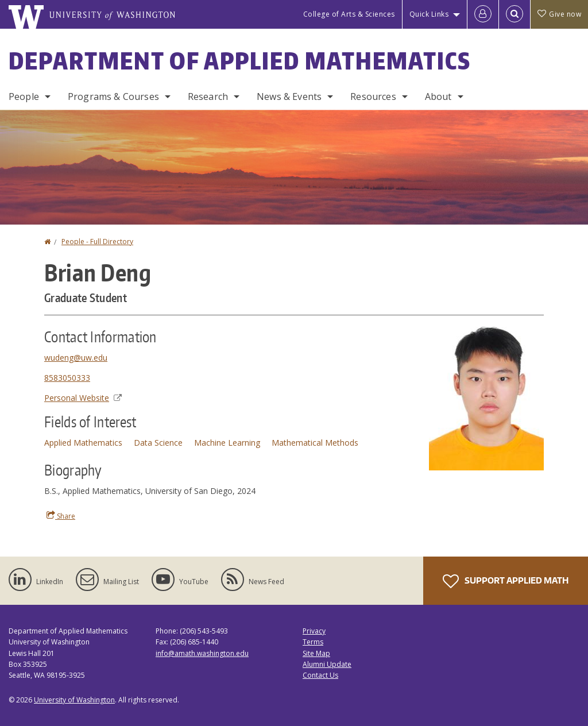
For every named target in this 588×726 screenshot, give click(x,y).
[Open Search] (514, 14)
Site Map (316, 653)
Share (61, 516)
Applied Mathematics (83, 443)
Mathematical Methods (315, 443)
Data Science (158, 443)
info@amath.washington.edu (202, 653)
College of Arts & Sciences (349, 14)
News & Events (289, 96)
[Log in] (483, 14)
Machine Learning (227, 443)
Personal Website (83, 398)
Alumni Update (327, 664)
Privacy (314, 631)
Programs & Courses (113, 96)
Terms (313, 642)
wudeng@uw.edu (76, 358)
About (438, 96)
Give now (559, 14)
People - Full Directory (97, 242)
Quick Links (429, 14)
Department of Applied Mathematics (240, 61)
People (24, 96)
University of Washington (74, 700)
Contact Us (320, 675)
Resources (373, 96)
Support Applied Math (506, 581)
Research (208, 96)
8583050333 (67, 378)
